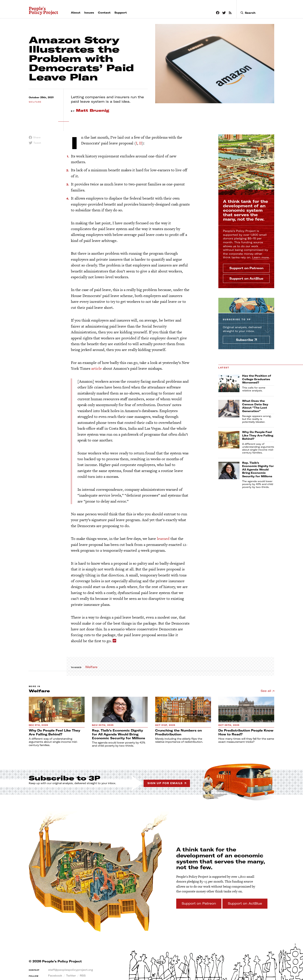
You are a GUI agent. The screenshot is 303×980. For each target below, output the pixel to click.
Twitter (71, 976)
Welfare (91, 667)
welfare (35, 102)
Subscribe (237, 320)
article (97, 368)
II (140, 143)
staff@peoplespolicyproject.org (71, 970)
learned (163, 539)
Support (246, 268)
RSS (83, 976)
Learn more (260, 257)
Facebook (55, 976)
